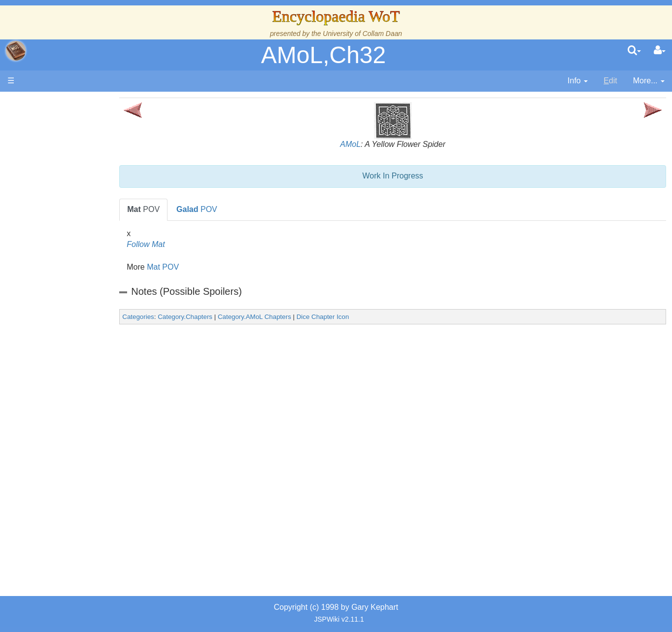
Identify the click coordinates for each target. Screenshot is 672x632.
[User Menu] (660, 51)
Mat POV (195, 267)
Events (59, 221)
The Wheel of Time (80, 176)
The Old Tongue (75, 266)
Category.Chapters (217, 317)
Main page (46, 103)
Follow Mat (178, 244)
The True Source (76, 187)
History (59, 198)
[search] (634, 51)
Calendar (63, 210)
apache (16, 51)
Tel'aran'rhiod (70, 401)
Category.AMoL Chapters (286, 317)
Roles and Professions (86, 334)
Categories (170, 317)
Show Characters (77, 299)
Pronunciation (71, 435)
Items (56, 367)
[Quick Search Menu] (634, 51)
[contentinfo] (578, 81)
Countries (83, 255)
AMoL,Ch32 (323, 55)
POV (175, 209)
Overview (83, 243)
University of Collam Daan (362, 34)
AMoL (367, 144)
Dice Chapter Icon (355, 317)
